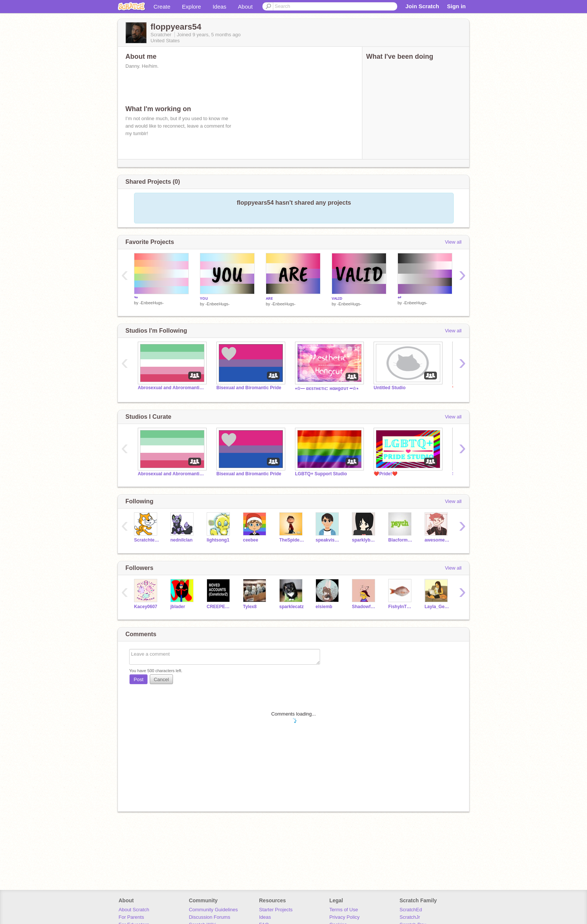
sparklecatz (291, 607)
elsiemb (324, 607)
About (245, 7)
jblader (178, 607)
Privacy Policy (345, 917)
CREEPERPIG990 (219, 607)
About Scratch (134, 910)
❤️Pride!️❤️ (386, 474)
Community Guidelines (213, 910)
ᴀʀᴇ (269, 298)
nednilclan (181, 540)
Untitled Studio (390, 388)
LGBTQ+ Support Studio (321, 474)
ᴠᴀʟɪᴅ (337, 298)
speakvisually (328, 540)
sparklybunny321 (364, 540)
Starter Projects (276, 910)
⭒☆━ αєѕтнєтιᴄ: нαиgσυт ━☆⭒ (327, 388)
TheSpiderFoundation (292, 540)
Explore (191, 7)
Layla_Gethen (437, 607)
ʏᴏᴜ (204, 298)
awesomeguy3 (437, 540)
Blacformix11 (401, 540)
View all (453, 242)
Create (162, 7)
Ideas (220, 7)
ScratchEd (411, 910)
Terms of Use (344, 910)
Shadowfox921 (364, 607)
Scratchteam (147, 540)
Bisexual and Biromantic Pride (249, 388)
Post (139, 679)
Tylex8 (250, 607)
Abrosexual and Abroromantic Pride (171, 388)
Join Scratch (422, 6)
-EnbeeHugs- (152, 303)
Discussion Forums (209, 917)
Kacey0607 (146, 607)
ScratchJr (410, 917)
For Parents (131, 917)
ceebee (251, 540)
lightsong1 (218, 540)
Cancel (161, 679)
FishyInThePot (401, 607)
